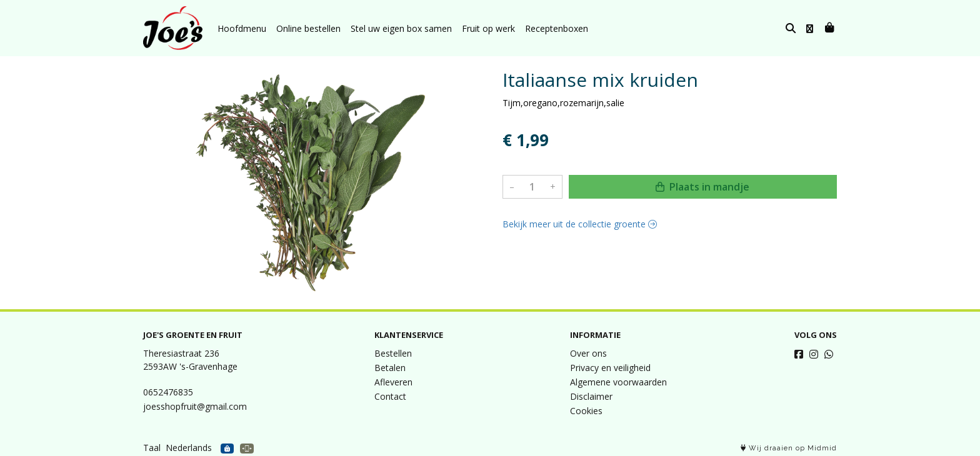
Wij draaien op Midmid (789, 448)
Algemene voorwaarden (618, 382)
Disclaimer (591, 396)
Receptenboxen (557, 28)
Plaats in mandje (702, 187)
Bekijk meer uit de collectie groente (580, 224)
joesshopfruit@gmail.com (195, 406)
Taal (152, 448)
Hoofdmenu (242, 28)
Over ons (588, 353)
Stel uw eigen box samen (401, 28)
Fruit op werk (488, 28)
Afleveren (393, 382)
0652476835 (168, 392)
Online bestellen (308, 28)
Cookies (586, 411)
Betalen (390, 368)
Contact (390, 396)
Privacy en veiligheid (610, 368)
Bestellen (393, 353)
